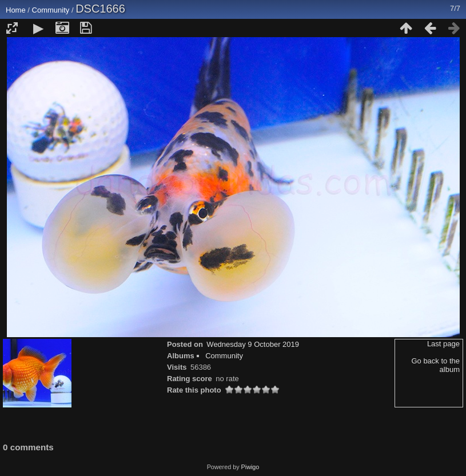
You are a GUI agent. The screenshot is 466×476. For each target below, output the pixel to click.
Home (16, 10)
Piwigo (250, 467)
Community (51, 10)
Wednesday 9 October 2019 (253, 344)
